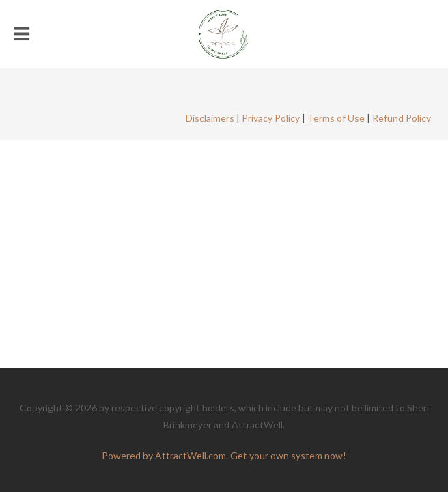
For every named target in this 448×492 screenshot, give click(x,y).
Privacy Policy (271, 118)
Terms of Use (336, 118)
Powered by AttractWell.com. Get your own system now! (224, 455)
